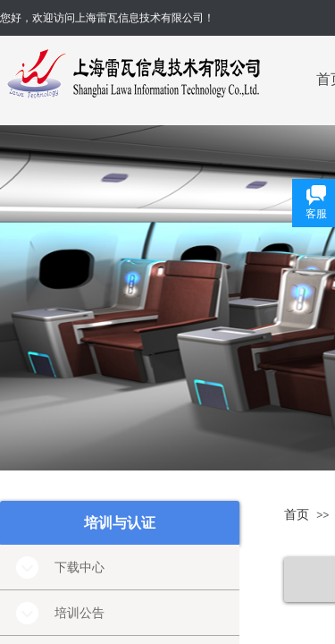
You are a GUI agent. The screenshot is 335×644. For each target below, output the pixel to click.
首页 (297, 514)
